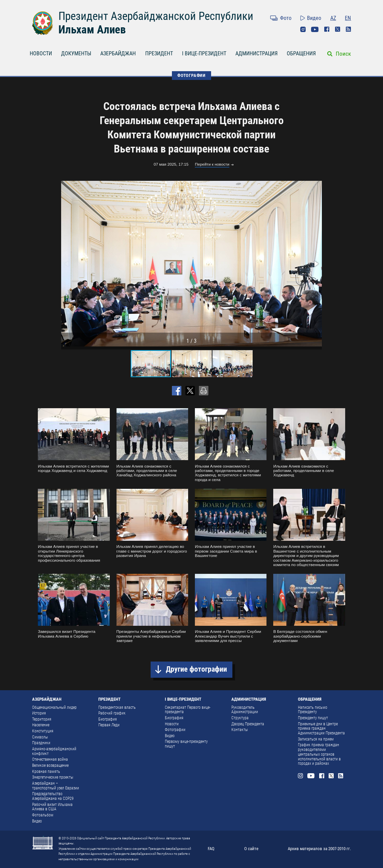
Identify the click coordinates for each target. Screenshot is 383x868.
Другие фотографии (196, 669)
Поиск (343, 54)
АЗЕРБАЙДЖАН (118, 53)
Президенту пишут (313, 718)
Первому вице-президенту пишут (186, 744)
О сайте (251, 849)
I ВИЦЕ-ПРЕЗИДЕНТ (204, 53)
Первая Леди (109, 725)
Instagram (303, 29)
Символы (40, 737)
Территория (42, 719)
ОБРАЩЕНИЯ (301, 53)
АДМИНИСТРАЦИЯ (257, 53)
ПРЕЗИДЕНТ (159, 53)
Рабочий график (112, 713)
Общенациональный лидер (54, 707)
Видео (314, 18)
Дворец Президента (248, 724)
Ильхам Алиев (92, 30)
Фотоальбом (43, 815)
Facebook (327, 29)
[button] (316, 264)
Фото (286, 18)
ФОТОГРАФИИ (191, 75)
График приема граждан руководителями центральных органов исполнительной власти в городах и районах (319, 754)
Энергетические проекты (53, 777)
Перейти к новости (212, 164)
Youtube (315, 29)
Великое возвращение (50, 765)
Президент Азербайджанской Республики (156, 16)
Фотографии (175, 730)
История (39, 713)
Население (41, 725)
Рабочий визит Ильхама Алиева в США (52, 807)
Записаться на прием (316, 739)
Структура (240, 718)
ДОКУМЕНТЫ (76, 53)
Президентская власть (117, 707)
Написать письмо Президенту (313, 710)
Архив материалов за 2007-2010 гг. (319, 849)
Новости (172, 724)
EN (348, 18)
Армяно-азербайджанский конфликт (54, 751)
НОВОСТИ (41, 53)
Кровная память (46, 772)
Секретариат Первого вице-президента (188, 710)
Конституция (43, 731)
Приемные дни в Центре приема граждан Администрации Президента (321, 729)
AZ (333, 18)
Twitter (338, 29)
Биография (108, 719)
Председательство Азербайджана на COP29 (53, 796)
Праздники (41, 743)
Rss (349, 29)
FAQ (211, 849)
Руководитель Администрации (245, 710)
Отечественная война (50, 759)
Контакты (240, 730)
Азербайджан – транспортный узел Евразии (56, 786)
